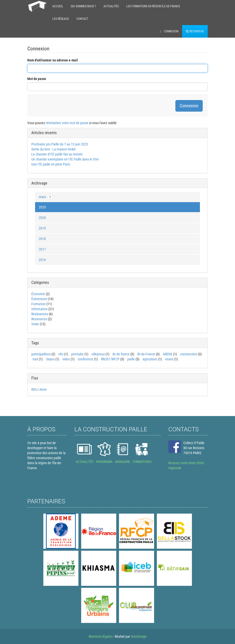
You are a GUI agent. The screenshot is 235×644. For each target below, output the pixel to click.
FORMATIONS (142, 462)
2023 (42, 207)
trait (35, 359)
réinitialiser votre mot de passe (67, 123)
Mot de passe (37, 79)
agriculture (150, 359)
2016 (42, 260)
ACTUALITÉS (85, 462)
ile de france (121, 354)
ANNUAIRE (123, 462)
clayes (50, 359)
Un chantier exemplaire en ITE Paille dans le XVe (65, 159)
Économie (38, 294)
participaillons (41, 354)
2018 (42, 239)
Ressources (39, 319)
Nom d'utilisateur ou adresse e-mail (53, 60)
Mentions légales (101, 636)
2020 (42, 218)
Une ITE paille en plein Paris (51, 164)
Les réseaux (61, 19)
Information (39, 309)
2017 (42, 249)
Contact (82, 19)
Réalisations (40, 314)
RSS (34, 389)
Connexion (169, 31)
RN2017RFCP (110, 359)
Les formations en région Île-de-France (153, 6)
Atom (43, 389)
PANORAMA (104, 462)
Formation (38, 304)
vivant (169, 359)
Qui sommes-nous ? (83, 6)
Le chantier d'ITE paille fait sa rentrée (57, 154)
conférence (85, 359)
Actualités (111, 6)
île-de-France (146, 354)
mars (46, 197)
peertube (77, 354)
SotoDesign (139, 636)
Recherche (195, 31)
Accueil (58, 6)
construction (189, 354)
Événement (39, 299)
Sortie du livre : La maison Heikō (53, 149)
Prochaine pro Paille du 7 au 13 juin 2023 (60, 144)
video (66, 359)
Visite (35, 324)
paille (131, 359)
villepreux (98, 354)
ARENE (168, 354)
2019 (42, 228)
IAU (61, 354)
